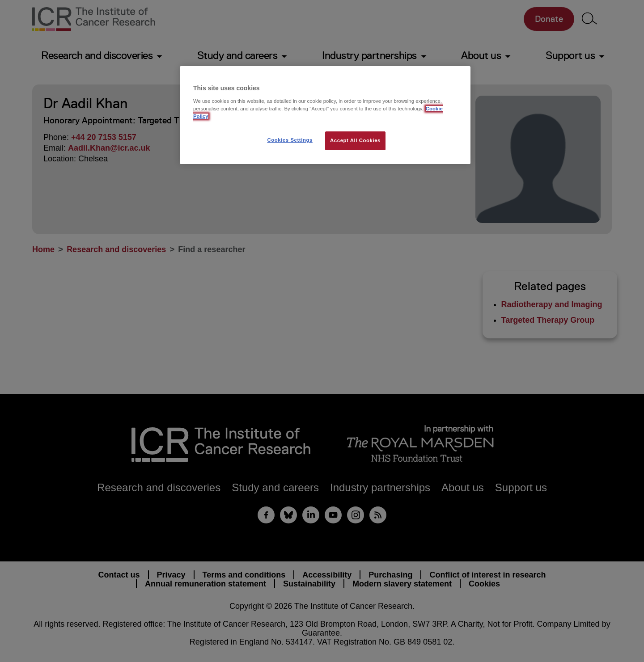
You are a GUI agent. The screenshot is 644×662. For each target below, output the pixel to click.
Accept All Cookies (355, 140)
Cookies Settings (290, 140)
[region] (325, 115)
